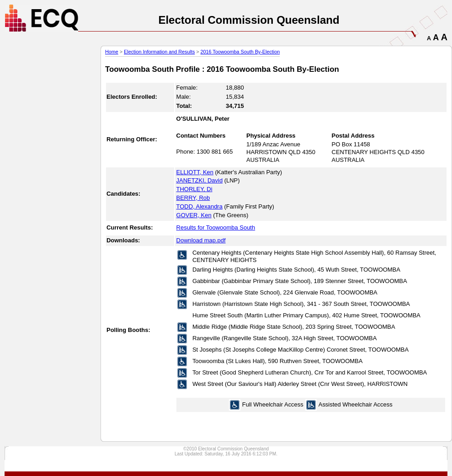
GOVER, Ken (194, 215)
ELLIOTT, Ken (195, 172)
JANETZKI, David (200, 180)
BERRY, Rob (193, 198)
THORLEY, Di (194, 189)
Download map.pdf (201, 240)
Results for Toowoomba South (216, 227)
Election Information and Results (159, 52)
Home (112, 52)
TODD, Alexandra (199, 206)
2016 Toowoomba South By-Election (240, 52)
